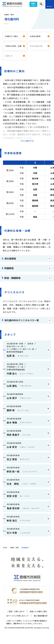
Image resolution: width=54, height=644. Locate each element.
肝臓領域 (9, 268)
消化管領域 (10, 259)
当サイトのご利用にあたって (17, 616)
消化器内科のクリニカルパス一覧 (22, 320)
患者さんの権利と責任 (38, 611)
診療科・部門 (14, 548)
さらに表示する (27, 141)
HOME (5, 548)
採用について (33, 4)
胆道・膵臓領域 (12, 278)
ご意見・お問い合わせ (16, 611)
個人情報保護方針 (41, 616)
